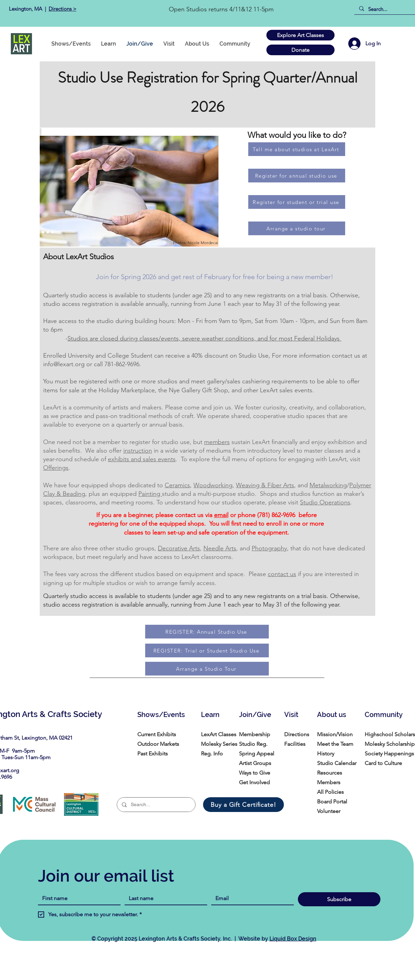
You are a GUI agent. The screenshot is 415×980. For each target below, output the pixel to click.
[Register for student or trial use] (297, 202)
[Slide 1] (29, 232)
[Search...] (387, 9)
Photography (269, 548)
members (217, 442)
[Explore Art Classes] (300, 35)
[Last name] (164, 898)
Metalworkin (326, 485)
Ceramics (177, 485)
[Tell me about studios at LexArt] (297, 149)
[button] (235, 44)
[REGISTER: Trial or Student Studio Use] (207, 650)
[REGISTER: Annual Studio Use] (207, 632)
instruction (138, 451)
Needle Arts (220, 548)
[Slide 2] (33, 232)
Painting (150, 494)
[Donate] (300, 50)
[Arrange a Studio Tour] (207, 669)
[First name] (77, 898)
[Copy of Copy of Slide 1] (38, 232)
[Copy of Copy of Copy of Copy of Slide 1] (48, 232)
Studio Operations (325, 502)
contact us (282, 574)
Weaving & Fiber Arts (265, 485)
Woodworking (213, 485)
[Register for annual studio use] (297, 176)
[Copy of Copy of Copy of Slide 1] (43, 232)
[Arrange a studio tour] (297, 228)
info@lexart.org (64, 364)
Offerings (56, 468)
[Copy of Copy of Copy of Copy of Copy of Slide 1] (53, 232)
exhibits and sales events (142, 459)
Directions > (62, 9)
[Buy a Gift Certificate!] (243, 805)
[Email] (250, 898)
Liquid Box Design (293, 939)
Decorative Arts (179, 548)
